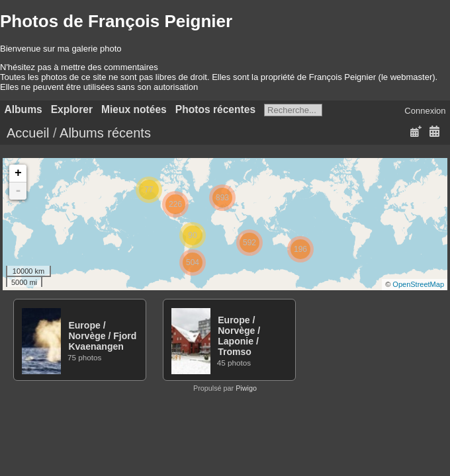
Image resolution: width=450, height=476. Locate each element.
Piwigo (246, 388)
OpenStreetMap (418, 284)
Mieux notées (134, 109)
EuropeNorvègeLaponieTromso (239, 336)
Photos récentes (215, 109)
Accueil (28, 133)
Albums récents (105, 133)
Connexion (425, 111)
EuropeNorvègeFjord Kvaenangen (102, 336)
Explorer (72, 109)
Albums (23, 109)
